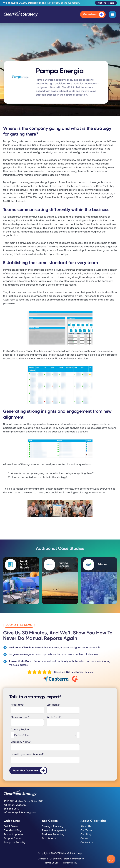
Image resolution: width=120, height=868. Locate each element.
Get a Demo (11, 826)
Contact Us (87, 842)
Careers (85, 838)
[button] (112, 14)
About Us (86, 826)
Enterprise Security (14, 842)
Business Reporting (53, 834)
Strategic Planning (53, 826)
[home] (21, 14)
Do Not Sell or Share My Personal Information (61, 859)
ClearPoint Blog (13, 830)
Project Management (54, 830)
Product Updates (14, 834)
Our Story (86, 834)
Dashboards (49, 838)
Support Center (13, 838)
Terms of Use (52, 863)
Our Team (86, 830)
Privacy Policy (70, 863)
